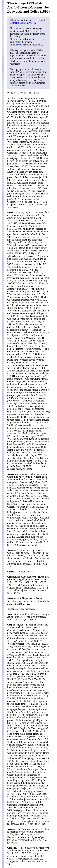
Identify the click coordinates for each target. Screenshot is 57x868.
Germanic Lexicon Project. (23, 23)
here (18, 28)
